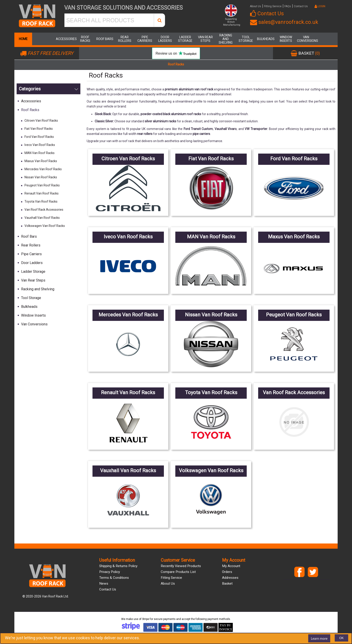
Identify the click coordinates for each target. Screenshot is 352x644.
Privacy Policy (110, 572)
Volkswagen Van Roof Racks (45, 226)
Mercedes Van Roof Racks (43, 169)
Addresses (230, 578)
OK (341, 638)
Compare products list (178, 572)
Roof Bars (105, 39)
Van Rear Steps (205, 39)
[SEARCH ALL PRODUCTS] (109, 20)
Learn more (319, 638)
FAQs (288, 6)
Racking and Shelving (226, 39)
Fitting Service (273, 6)
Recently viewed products (181, 566)
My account (231, 566)
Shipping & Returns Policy (118, 566)
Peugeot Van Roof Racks (42, 185)
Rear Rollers (125, 39)
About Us (255, 6)
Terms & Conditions (114, 578)
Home (23, 39)
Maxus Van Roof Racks (41, 161)
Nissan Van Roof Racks (41, 177)
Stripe (146, 619)
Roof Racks (85, 39)
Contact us (108, 589)
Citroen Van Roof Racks (41, 121)
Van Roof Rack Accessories (44, 210)
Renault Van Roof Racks (42, 193)
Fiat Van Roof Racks (39, 129)
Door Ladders (165, 39)
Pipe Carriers (145, 39)
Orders (227, 572)
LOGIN (320, 6)
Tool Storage (246, 39)
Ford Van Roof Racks (39, 137)
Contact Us (301, 6)
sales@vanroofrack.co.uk (284, 22)
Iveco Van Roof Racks (40, 145)
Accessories (65, 39)
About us (168, 584)
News (104, 584)
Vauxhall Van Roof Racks (42, 218)
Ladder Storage (185, 39)
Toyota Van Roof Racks (41, 201)
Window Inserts (286, 39)
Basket (227, 584)
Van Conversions (306, 39)
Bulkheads (266, 39)
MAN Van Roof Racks (40, 153)
